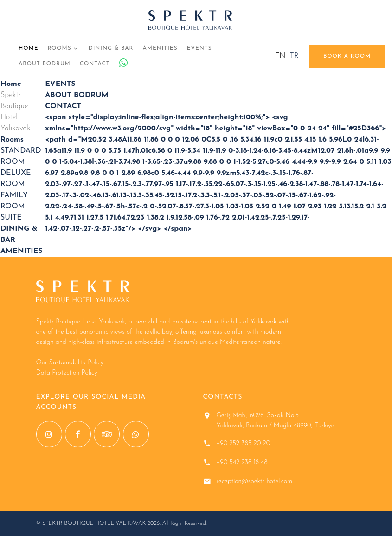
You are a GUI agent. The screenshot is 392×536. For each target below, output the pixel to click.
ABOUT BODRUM (45, 64)
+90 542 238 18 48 (242, 462)
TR (294, 56)
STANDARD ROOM (21, 156)
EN (280, 56)
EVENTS (199, 48)
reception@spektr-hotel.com (255, 481)
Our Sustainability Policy (70, 363)
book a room (347, 56)
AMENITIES (160, 48)
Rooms (59, 48)
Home (28, 48)
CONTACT (95, 64)
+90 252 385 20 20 (244, 443)
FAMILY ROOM (14, 201)
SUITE (11, 218)
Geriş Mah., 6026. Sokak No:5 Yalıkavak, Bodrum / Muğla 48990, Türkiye (276, 421)
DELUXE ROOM (16, 179)
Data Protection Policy (67, 373)
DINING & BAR (111, 48)
